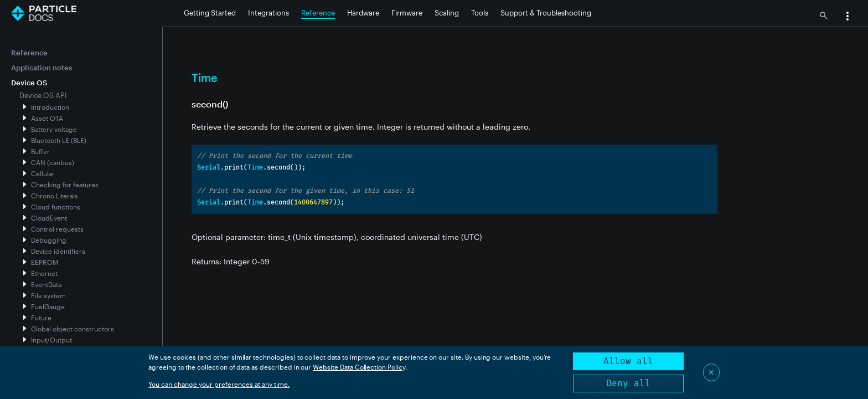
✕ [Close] (711, 372)
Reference (318, 13)
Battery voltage (54, 129)
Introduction (50, 107)
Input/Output (51, 340)
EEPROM (45, 262)
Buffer (40, 151)
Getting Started (210, 13)
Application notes (42, 68)
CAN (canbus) (53, 162)
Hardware (363, 13)
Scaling (447, 13)
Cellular (43, 173)
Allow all (628, 361)
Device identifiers (58, 251)
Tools (480, 13)
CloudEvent (49, 218)
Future (41, 318)
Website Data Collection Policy (359, 367)
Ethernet (44, 273)
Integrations (268, 13)
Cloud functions (56, 207)
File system (48, 295)
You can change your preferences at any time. (219, 384)
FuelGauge (48, 306)
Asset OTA (47, 118)
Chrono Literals (55, 196)
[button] (848, 17)
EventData (46, 284)
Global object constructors (73, 329)
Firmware (407, 13)
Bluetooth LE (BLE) (59, 140)
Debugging (49, 240)
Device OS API (43, 95)
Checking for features (65, 185)
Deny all (628, 383)
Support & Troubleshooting (546, 13)
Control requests (57, 229)
